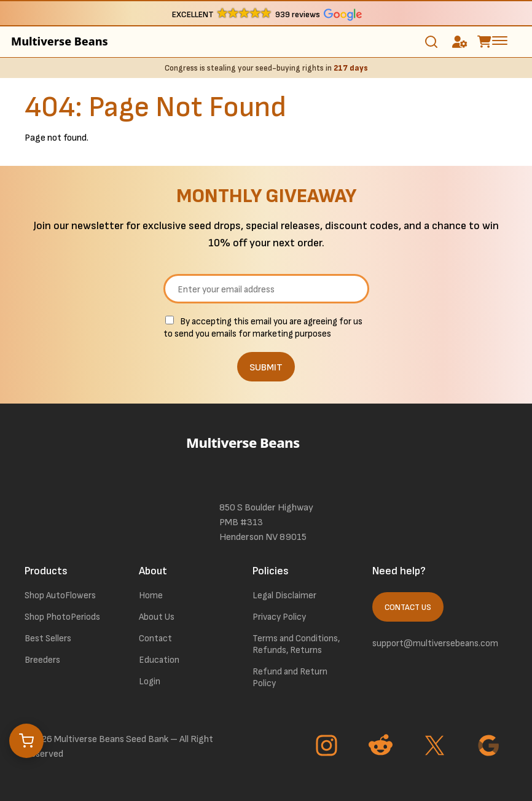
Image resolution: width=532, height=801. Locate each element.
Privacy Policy (279, 617)
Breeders (42, 660)
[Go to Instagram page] (328, 747)
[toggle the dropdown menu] (500, 40)
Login (150, 682)
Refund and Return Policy (290, 678)
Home (151, 596)
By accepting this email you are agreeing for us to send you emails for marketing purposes (263, 328)
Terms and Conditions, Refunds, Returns (296, 644)
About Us (157, 617)
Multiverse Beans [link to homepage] (60, 41)
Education (159, 660)
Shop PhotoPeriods (62, 617)
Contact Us (408, 608)
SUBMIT (266, 368)
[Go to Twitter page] (436, 747)
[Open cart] (26, 741)
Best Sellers (48, 639)
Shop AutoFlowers (60, 596)
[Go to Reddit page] (382, 747)
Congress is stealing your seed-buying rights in (266, 68)
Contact (155, 639)
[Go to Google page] (490, 747)
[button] (266, 14)
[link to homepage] (266, 459)
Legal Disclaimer (284, 596)
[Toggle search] (431, 42)
